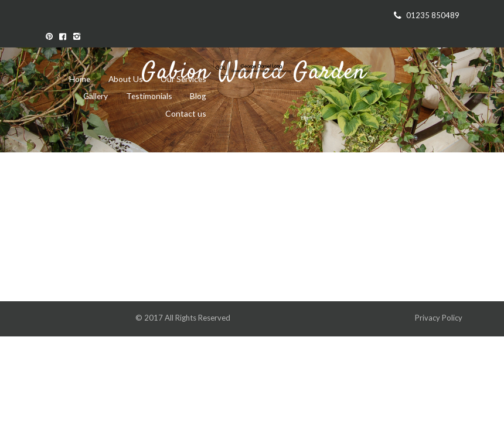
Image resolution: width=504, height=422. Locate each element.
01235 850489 (433, 15)
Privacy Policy (440, 318)
